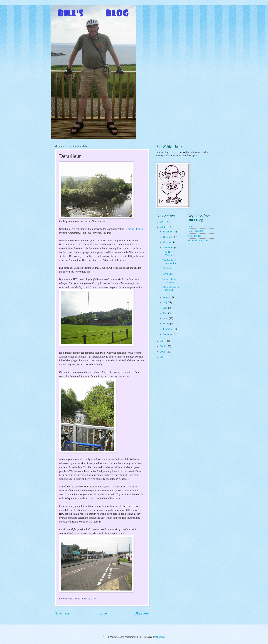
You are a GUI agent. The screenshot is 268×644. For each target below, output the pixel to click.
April (166, 318)
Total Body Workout (168, 254)
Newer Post (63, 613)
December (168, 232)
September (169, 248)
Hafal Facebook (196, 231)
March (167, 324)
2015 (163, 222)
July (165, 302)
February (168, 329)
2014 (163, 227)
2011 (163, 352)
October (167, 242)
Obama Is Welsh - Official (171, 289)
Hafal (190, 226)
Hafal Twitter (194, 236)
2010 (163, 357)
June (166, 308)
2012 (163, 346)
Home (103, 613)
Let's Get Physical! (135, 229)
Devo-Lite (168, 274)
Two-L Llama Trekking (169, 281)
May (166, 313)
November (169, 237)
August (167, 297)
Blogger (160, 637)
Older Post (142, 613)
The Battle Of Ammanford (170, 262)
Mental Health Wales (198, 241)
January (167, 334)
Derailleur (168, 268)
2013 (163, 341)
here (66, 256)
